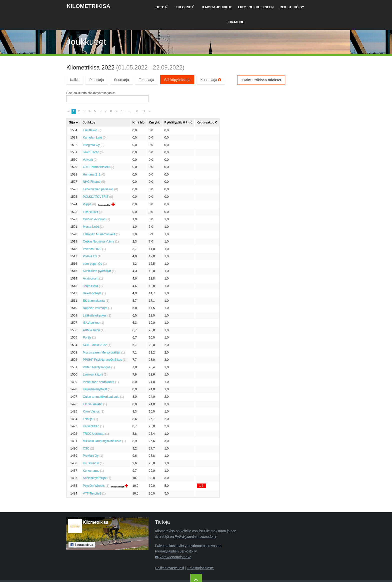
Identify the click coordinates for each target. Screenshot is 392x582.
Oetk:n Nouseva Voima (98, 224)
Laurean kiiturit (93, 357)
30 (136, 94)
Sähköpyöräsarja (177, 62)
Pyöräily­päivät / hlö (178, 105)
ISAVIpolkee (91, 306)
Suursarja (121, 62)
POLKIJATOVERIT (95, 179)
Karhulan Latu (92, 120)
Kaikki (75, 62)
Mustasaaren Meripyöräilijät (101, 335)
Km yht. (154, 105)
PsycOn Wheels (94, 468)
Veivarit (88, 142)
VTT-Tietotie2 (92, 476)
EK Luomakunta (94, 283)
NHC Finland (91, 165)
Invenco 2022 (92, 232)
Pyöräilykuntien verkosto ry (196, 519)
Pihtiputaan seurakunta (98, 365)
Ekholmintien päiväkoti (98, 172)
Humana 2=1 (92, 157)
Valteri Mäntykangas (96, 350)
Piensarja (96, 62)
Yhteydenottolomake (175, 540)
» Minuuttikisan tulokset (261, 63)
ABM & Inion (91, 313)
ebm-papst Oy (92, 246)
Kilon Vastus (91, 394)
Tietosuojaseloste (200, 551)
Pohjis (87, 320)
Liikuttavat (90, 113)
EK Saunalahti (92, 387)
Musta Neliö (91, 209)
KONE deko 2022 (95, 328)
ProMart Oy (91, 439)
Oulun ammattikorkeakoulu (101, 379)
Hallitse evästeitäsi (169, 551)
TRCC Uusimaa (93, 416)
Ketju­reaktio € (207, 105)
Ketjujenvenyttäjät (95, 372)
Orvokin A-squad (94, 202)
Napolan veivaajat (95, 291)
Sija (72, 105)
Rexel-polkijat (92, 276)
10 (123, 94)
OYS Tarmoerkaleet (96, 150)
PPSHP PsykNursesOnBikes (102, 343)
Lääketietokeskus (95, 298)
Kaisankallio (91, 409)
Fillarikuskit (90, 195)
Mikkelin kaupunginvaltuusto (102, 424)
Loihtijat (88, 402)
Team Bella (90, 269)
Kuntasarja (211, 62)
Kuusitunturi (91, 446)
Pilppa (87, 187)
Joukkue (89, 105)
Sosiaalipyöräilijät (95, 461)
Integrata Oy (91, 128)
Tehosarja (147, 62)
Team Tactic (91, 135)
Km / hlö (138, 105)
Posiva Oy (90, 239)
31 (143, 94)
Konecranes (91, 453)
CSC (86, 431)
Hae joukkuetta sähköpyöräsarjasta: (91, 76)
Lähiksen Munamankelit (99, 217)
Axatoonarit (90, 261)
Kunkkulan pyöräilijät (97, 254)
